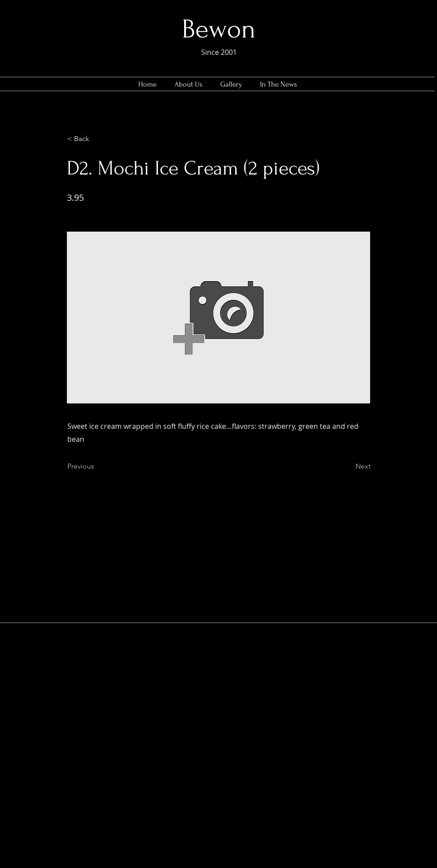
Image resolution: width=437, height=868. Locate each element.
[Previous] (97, 466)
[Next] (348, 466)
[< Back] (97, 139)
